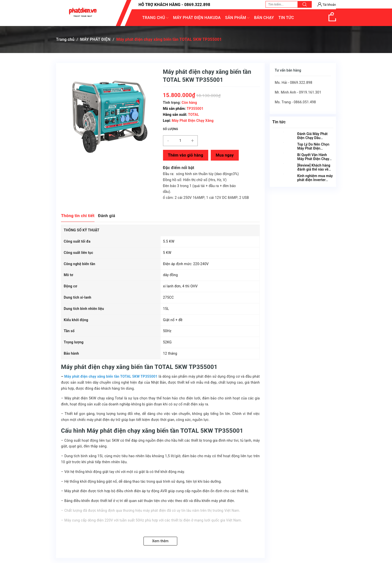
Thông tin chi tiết (78, 216)
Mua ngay (225, 155)
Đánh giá (107, 216)
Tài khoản (327, 5)
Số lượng (171, 129)
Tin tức (279, 122)
